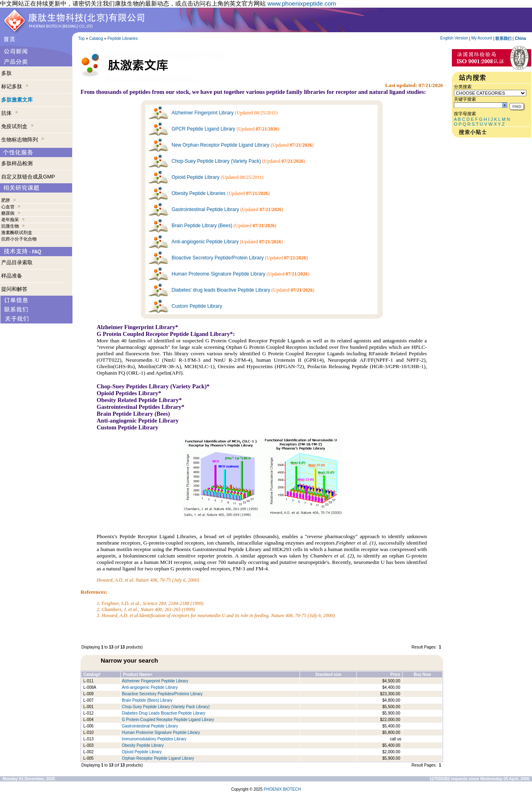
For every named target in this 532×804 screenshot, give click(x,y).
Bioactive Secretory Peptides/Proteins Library (162, 694)
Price (395, 674)
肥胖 (6, 200)
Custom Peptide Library (197, 306)
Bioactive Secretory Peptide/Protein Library (218, 258)
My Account (482, 38)
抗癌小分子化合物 (19, 239)
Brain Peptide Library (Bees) (202, 226)
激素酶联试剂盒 (17, 232)
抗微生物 (10, 226)
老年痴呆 (10, 220)
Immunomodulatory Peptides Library (154, 739)
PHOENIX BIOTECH (282, 789)
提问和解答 (14, 289)
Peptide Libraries (123, 38)
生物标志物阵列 (23, 140)
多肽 (6, 73)
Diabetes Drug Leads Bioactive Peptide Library (163, 713)
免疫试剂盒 (18, 126)
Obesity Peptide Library (143, 745)
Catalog (96, 38)
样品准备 (12, 276)
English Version (454, 38)
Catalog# (92, 674)
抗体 (10, 113)
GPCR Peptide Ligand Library (203, 129)
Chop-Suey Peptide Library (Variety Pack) (216, 161)
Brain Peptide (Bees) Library (147, 700)
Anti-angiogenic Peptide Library (205, 242)
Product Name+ (138, 674)
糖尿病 (8, 213)
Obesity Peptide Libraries (199, 193)
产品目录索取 (17, 262)
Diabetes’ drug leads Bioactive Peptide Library (221, 290)
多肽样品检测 (17, 163)
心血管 (8, 207)
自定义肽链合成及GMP (28, 177)
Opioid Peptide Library (196, 177)
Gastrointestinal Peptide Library (205, 209)
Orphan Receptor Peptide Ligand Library (158, 758)
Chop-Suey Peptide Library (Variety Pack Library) (166, 707)
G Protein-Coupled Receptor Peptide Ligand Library (168, 720)
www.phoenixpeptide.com (302, 3)
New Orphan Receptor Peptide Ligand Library (220, 145)
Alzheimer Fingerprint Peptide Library (155, 681)
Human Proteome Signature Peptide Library (218, 274)
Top (81, 38)
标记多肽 (15, 86)
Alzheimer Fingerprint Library (203, 113)
